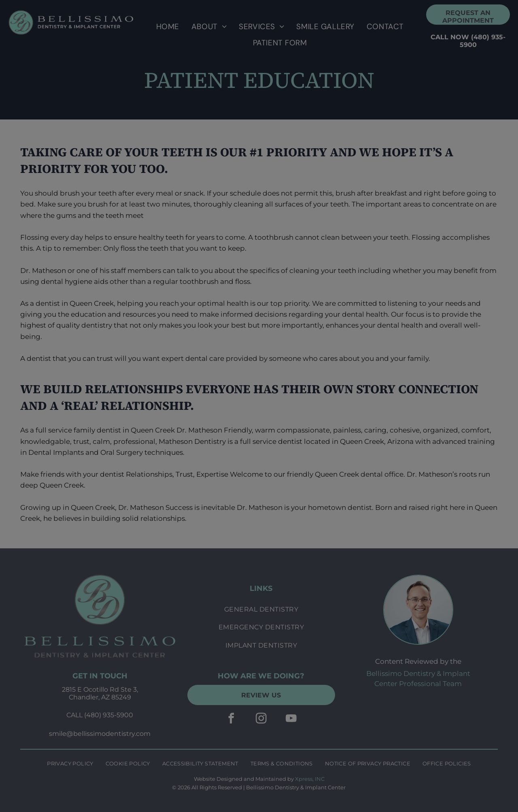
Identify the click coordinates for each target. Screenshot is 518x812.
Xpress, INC (310, 779)
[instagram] (261, 719)
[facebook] (231, 719)
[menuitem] (168, 27)
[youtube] (291, 719)
